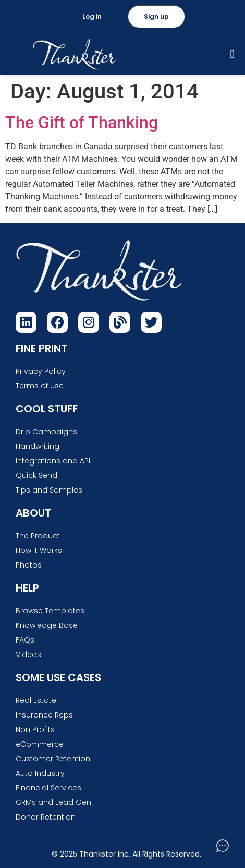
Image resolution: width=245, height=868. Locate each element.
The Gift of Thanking (82, 122)
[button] (232, 54)
